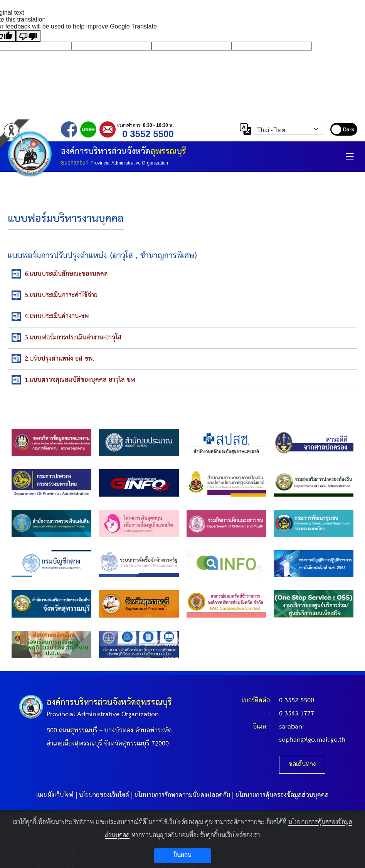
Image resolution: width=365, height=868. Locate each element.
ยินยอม (182, 855)
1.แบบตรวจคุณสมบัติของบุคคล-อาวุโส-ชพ (80, 380)
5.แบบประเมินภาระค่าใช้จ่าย (61, 295)
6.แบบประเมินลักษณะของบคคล (66, 274)
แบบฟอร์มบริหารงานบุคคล (66, 219)
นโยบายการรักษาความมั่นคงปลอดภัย (182, 795)
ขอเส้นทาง (302, 765)
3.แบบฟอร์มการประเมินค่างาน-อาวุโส (73, 338)
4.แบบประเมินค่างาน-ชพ (57, 316)
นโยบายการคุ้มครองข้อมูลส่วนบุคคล (282, 795)
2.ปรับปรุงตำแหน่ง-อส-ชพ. (60, 359)
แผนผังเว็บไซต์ (55, 795)
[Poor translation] (28, 36)
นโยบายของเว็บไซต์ (104, 795)
